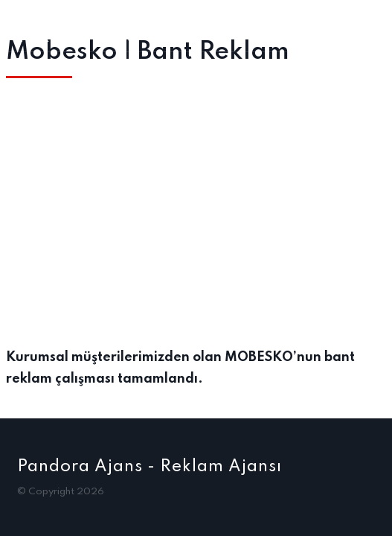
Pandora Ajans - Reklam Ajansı (150, 467)
